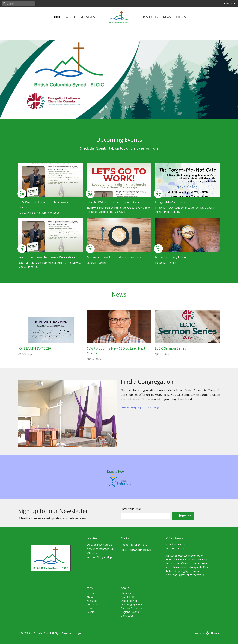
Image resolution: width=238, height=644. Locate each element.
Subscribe (183, 516)
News (167, 17)
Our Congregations (132, 604)
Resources (151, 17)
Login (78, 633)
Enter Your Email (131, 509)
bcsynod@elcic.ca (141, 550)
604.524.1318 (139, 545)
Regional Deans (130, 612)
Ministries (88, 17)
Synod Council (129, 601)
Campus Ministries (131, 608)
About (71, 17)
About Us (126, 593)
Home (57, 17)
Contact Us (127, 616)
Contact (230, 4)
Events (181, 17)
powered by (207, 633)
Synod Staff (127, 597)
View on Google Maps (100, 557)
